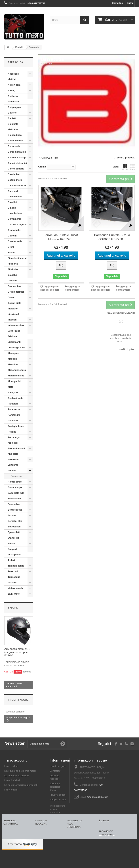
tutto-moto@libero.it (97, 797)
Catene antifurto (17, 185)
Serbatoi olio (15, 521)
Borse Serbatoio (17, 152)
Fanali (11, 252)
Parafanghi (14, 415)
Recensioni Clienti (121, 313)
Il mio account (16, 760)
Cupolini (12, 236)
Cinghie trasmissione (15, 210)
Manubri (12, 359)
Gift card (13, 281)
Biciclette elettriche (13, 127)
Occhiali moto (16, 398)
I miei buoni (11, 790)
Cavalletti (13, 202)
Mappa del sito (58, 799)
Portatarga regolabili (14, 440)
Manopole (13, 353)
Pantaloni (13, 404)
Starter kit (13, 538)
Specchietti (14, 532)
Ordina (42, 167)
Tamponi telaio (16, 566)
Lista (132, 167)
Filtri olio (13, 269)
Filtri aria (13, 264)
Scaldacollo (14, 499)
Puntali (12, 470)
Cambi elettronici (17, 163)
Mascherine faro (17, 370)
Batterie (12, 113)
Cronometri (14, 230)
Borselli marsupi (17, 157)
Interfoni (12, 320)
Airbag (11, 90)
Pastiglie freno (16, 426)
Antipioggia (14, 107)
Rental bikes (15, 482)
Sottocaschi (14, 527)
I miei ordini (11, 766)
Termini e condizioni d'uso (55, 787)
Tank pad (13, 571)
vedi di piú (126, 349)
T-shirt (11, 560)
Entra (130, 3)
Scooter (12, 515)
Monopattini (14, 381)
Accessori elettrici (13, 76)
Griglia (125, 167)
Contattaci (118, 3)
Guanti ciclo (14, 303)
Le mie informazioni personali (21, 785)
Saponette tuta (16, 493)
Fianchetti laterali (17, 258)
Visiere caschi (16, 588)
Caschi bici (14, 174)
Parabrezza (14, 409)
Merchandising (16, 376)
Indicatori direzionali (14, 311)
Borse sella (14, 146)
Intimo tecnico (16, 325)
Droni (11, 247)
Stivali (11, 543)
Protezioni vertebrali (13, 462)
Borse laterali (15, 141)
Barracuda (16, 476)
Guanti (11, 297)
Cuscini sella (15, 241)
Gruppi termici (16, 292)
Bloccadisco (15, 135)
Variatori (12, 583)
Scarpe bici (14, 504)
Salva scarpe (15, 487)
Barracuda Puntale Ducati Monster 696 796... (61, 237)
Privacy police (57, 795)
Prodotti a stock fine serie (17, 451)
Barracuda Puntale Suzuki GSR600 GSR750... (112, 237)
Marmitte (13, 364)
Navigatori (14, 392)
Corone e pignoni (17, 224)
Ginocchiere (15, 286)
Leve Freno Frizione (14, 334)
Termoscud (14, 577)
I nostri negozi (19, 700)
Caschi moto (15, 180)
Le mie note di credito (16, 776)
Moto (11, 387)
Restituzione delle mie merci (20, 771)
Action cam (14, 85)
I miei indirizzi (12, 780)
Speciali (13, 608)
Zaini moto (14, 594)
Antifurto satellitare (13, 99)
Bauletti (12, 118)
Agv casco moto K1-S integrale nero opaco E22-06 (17, 652)
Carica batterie (16, 169)
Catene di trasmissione (15, 194)
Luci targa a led (16, 348)
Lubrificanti (14, 342)
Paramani (13, 421)
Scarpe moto (15, 510)
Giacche (12, 275)
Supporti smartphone (14, 552)
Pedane (12, 432)
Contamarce (15, 219)
